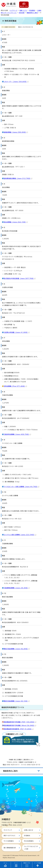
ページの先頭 (38, 863)
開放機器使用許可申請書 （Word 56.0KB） (20, 725)
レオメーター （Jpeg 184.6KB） (16, 82)
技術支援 (22, 13)
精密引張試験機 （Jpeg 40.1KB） (17, 701)
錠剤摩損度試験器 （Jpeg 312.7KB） (18, 178)
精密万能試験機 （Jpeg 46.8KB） (17, 649)
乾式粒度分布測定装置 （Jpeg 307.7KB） (20, 278)
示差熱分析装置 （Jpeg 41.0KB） (17, 332)
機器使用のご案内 (32, 13)
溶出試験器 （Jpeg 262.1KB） (16, 222)
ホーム (5, 863)
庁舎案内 (27, 836)
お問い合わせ (29, 830)
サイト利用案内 (9, 841)
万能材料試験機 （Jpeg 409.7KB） (17, 434)
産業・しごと (23, 10)
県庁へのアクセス (9, 836)
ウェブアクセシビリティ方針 (31, 848)
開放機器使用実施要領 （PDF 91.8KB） (19, 729)
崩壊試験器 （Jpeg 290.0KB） (16, 132)
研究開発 (32, 10)
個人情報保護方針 (10, 848)
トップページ (13, 10)
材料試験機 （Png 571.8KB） (15, 386)
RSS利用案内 (29, 841)
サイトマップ (8, 830)
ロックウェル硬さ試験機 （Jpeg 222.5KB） (20, 535)
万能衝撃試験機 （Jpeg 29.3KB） (17, 588)
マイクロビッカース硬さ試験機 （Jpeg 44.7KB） (21, 487)
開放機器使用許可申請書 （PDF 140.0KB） (20, 722)
